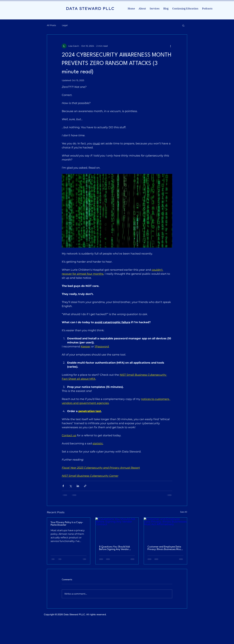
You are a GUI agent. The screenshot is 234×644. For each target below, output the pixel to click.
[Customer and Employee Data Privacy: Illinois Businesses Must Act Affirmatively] (165, 530)
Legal (65, 25)
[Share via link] (85, 486)
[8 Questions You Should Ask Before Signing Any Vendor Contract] (117, 530)
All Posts (51, 25)
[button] (183, 25)
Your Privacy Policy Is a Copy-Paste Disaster (67, 524)
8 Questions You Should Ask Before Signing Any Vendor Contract (115, 548)
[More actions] (170, 46)
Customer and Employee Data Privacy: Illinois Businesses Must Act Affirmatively (165, 548)
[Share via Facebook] (63, 486)
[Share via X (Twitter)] (71, 486)
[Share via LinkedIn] (78, 486)
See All (184, 512)
